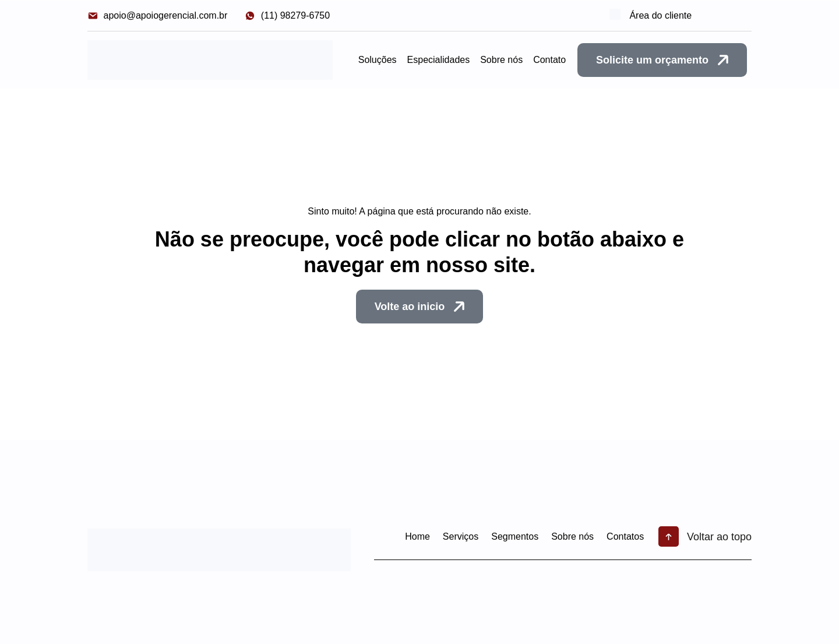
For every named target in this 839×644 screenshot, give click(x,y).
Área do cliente (666, 15)
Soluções (378, 60)
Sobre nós (501, 60)
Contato (549, 60)
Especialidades (439, 60)
